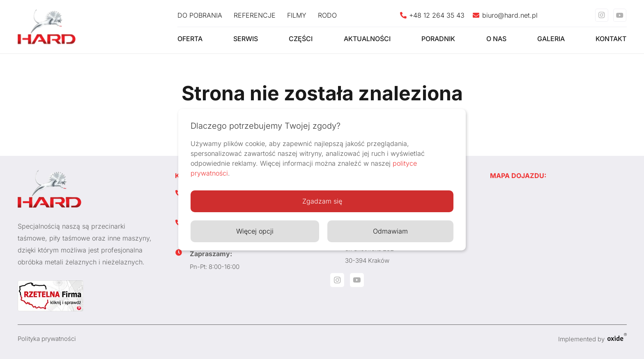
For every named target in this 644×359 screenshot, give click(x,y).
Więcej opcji (255, 231)
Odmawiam (390, 231)
